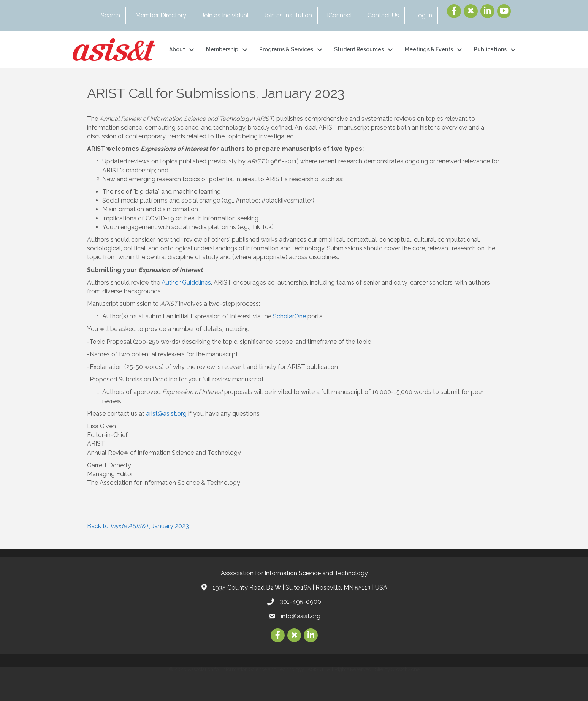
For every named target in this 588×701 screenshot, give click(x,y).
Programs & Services (286, 49)
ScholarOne (289, 316)
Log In (423, 15)
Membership (222, 49)
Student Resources (359, 49)
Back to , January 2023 (138, 526)
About (177, 49)
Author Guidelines (186, 282)
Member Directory (161, 15)
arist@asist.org (166, 414)
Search (110, 15)
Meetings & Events (429, 49)
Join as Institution (288, 15)
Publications (490, 49)
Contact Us (383, 15)
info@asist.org (301, 616)
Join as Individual (225, 15)
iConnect (340, 15)
